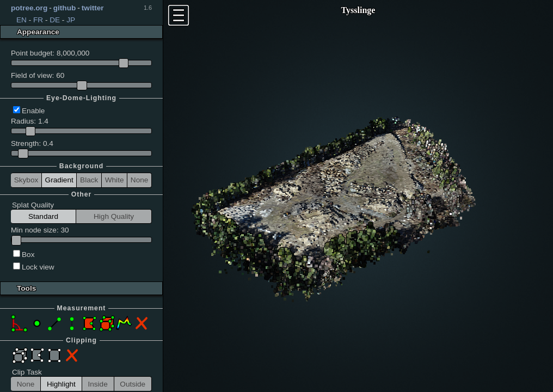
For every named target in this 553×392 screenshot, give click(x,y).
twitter (93, 8)
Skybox (26, 180)
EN (21, 20)
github (65, 8)
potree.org (29, 8)
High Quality (114, 216)
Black (89, 180)
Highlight (61, 384)
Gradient (59, 180)
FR (38, 20)
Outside (133, 384)
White (115, 180)
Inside (97, 384)
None (140, 180)
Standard (43, 216)
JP (71, 20)
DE (55, 20)
